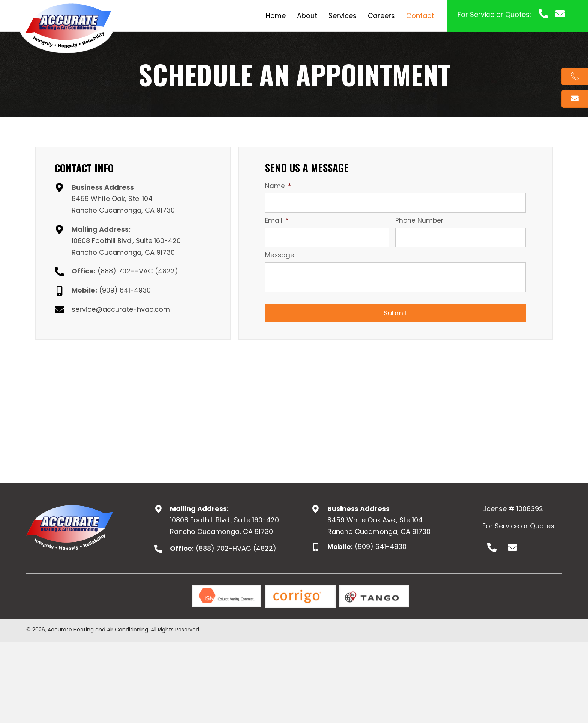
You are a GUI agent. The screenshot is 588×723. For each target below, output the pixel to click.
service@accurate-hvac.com (121, 309)
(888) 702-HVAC (125, 271)
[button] (492, 547)
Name (278, 186)
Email (277, 220)
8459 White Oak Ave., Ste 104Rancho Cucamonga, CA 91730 (379, 526)
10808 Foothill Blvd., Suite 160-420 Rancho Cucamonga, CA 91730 (224, 526)
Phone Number (419, 220)
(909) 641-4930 (125, 290)
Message (280, 255)
